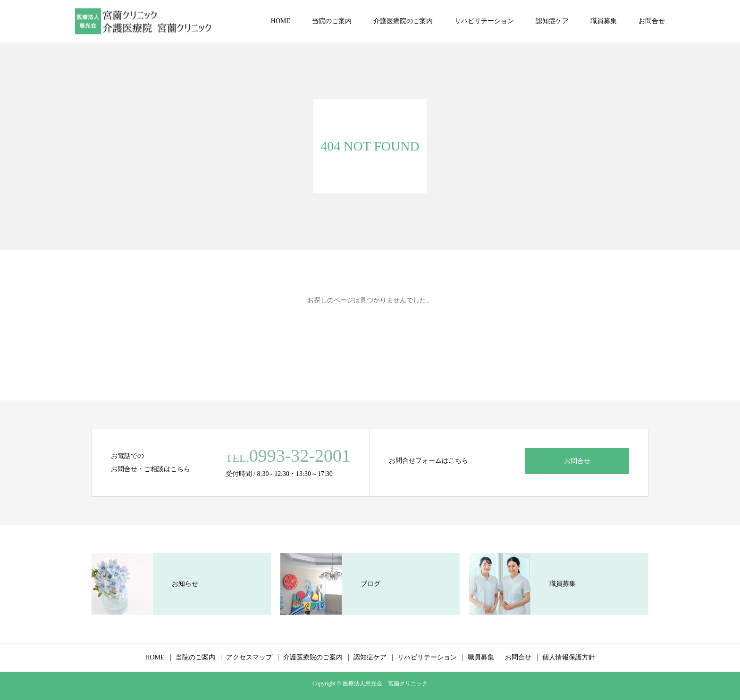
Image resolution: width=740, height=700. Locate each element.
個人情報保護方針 (569, 658)
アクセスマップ (249, 658)
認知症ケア (552, 21)
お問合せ (652, 21)
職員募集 (604, 21)
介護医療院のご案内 (403, 21)
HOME (281, 21)
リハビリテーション (484, 21)
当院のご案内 (332, 21)
